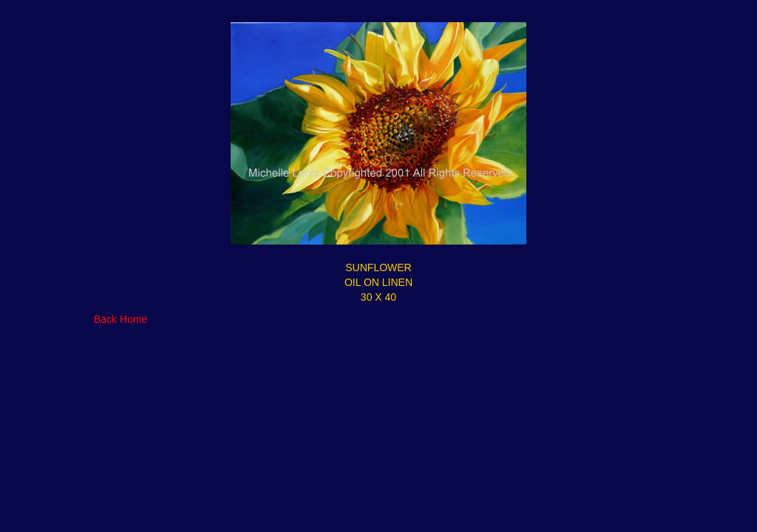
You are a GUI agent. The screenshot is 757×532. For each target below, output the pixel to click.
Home (133, 319)
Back (105, 319)
